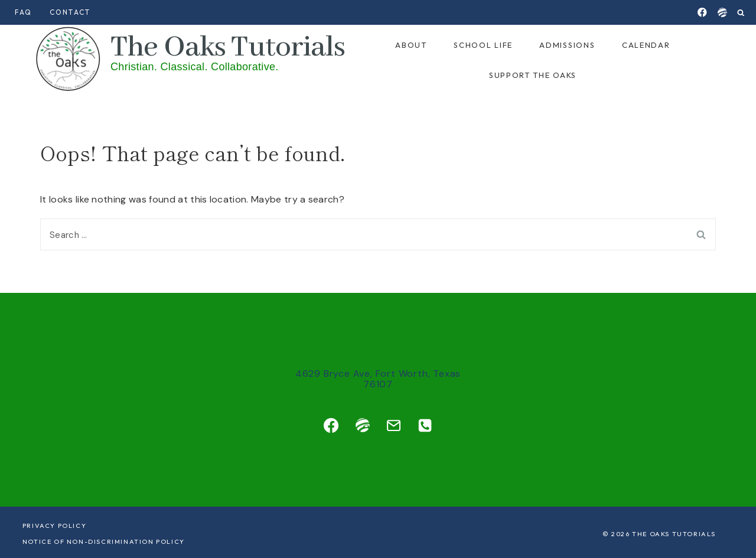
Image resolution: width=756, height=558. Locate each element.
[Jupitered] (722, 12)
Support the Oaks (533, 75)
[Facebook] (702, 12)
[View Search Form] (741, 13)
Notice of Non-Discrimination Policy (104, 541)
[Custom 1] (363, 425)
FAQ (23, 12)
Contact (70, 12)
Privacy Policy (54, 526)
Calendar (646, 45)
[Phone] (425, 425)
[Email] (393, 425)
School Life (483, 45)
